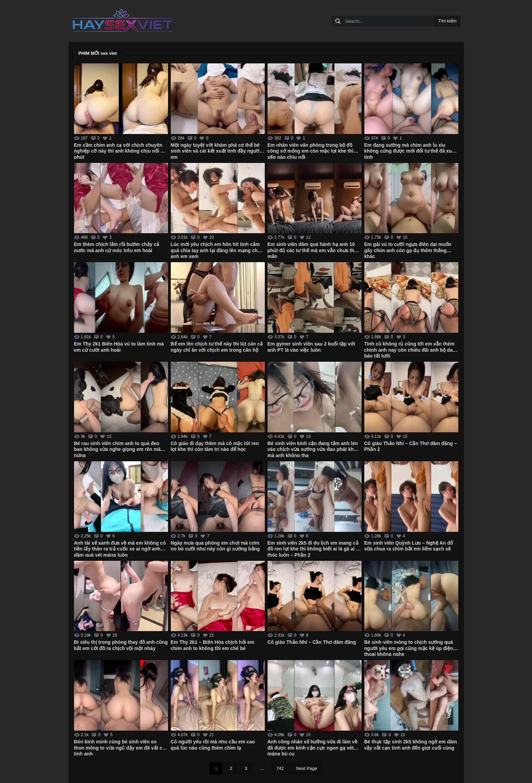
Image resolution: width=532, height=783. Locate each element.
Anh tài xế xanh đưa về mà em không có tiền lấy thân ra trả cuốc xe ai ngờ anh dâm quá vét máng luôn (120, 548)
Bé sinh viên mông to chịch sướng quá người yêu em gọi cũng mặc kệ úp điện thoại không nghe (409, 648)
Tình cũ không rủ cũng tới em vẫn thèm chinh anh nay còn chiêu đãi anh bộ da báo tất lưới (409, 349)
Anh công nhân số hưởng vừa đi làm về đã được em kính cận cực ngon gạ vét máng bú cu (313, 747)
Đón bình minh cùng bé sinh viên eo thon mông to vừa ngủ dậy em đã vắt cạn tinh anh (121, 747)
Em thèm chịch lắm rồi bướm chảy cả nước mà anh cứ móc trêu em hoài (117, 247)
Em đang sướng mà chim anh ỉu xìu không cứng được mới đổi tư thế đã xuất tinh (410, 151)
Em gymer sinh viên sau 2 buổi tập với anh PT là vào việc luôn (311, 347)
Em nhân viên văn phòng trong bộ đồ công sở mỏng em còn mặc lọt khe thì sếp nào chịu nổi (311, 151)
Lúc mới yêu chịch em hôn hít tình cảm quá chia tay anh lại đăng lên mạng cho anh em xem (216, 250)
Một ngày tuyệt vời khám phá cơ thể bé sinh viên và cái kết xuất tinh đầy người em (216, 151)
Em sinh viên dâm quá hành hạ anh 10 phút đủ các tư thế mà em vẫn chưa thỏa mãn (314, 250)
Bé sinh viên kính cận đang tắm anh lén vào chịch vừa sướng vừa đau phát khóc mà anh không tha (314, 449)
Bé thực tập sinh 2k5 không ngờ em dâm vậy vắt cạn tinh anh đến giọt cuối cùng (411, 745)
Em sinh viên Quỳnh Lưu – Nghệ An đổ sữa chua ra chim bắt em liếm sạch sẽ (409, 546)
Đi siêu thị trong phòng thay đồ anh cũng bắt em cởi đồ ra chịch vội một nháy (121, 645)
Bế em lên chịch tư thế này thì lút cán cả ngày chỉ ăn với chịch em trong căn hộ (217, 347)
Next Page (307, 768)
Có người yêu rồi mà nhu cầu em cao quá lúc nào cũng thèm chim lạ (213, 745)
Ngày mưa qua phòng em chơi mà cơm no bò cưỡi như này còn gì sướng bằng (215, 546)
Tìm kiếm (447, 21)
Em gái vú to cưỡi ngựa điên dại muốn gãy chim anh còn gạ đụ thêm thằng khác (408, 250)
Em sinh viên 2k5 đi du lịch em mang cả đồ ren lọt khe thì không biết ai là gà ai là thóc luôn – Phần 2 (314, 548)
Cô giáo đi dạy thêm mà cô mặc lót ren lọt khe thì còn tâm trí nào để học (215, 446)
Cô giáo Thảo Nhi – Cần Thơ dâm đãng (312, 642)
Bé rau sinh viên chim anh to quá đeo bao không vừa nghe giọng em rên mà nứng (117, 449)
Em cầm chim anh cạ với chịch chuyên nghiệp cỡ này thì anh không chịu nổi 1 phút (119, 151)
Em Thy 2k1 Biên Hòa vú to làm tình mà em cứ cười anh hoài (119, 347)
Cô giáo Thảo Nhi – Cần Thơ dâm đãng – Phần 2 (411, 446)
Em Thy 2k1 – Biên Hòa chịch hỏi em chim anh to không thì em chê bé (213, 645)
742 (280, 768)
